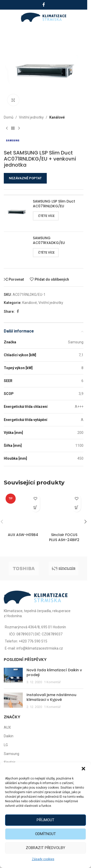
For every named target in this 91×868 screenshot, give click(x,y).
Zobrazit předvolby (45, 848)
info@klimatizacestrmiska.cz (40, 648)
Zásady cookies (43, 859)
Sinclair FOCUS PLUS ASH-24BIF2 (64, 537)
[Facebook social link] (44, 5)
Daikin (9, 736)
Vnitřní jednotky (31, 117)
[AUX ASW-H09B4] (23, 511)
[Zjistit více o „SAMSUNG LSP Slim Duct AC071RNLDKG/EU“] (46, 216)
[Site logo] (44, 17)
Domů (9, 117)
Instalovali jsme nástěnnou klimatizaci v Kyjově (51, 697)
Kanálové (57, 117)
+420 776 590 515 (33, 641)
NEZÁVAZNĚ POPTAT (25, 178)
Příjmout (45, 820)
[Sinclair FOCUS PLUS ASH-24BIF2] (64, 511)
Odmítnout (45, 834)
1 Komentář (52, 682)
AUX (7, 727)
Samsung (12, 754)
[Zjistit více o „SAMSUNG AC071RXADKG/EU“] (46, 253)
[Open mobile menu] (9, 17)
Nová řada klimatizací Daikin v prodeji (54, 673)
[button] (83, 769)
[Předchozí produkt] (7, 128)
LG (6, 745)
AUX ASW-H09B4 (23, 535)
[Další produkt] (19, 128)
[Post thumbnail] (13, 676)
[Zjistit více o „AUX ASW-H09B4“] (36, 508)
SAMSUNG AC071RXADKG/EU (49, 241)
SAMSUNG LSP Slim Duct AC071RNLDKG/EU (54, 204)
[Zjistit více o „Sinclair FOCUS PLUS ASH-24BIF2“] (76, 508)
